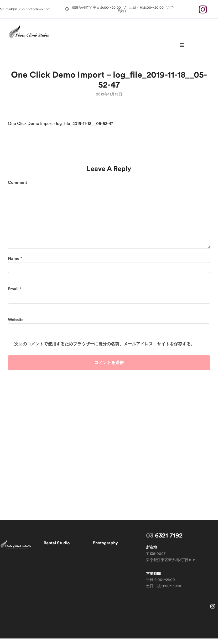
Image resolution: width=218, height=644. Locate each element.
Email (13, 295)
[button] (25, 9)
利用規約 (51, 567)
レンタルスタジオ (58, 560)
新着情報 (51, 596)
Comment (17, 188)
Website (16, 325)
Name (14, 264)
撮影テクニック (106, 574)
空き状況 (51, 574)
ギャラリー (102, 567)
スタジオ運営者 (56, 589)
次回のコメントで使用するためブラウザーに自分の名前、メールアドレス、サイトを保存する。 (105, 349)
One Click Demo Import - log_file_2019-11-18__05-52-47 (61, 129)
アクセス (51, 582)
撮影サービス (104, 560)
